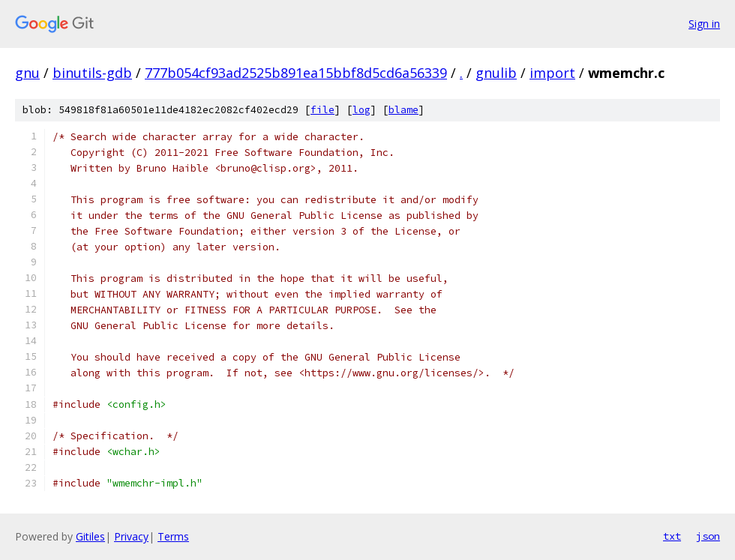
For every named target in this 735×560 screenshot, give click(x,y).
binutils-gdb (92, 73)
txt (672, 536)
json (708, 536)
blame (403, 110)
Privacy (131, 536)
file (322, 110)
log (361, 110)
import (552, 73)
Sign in (704, 24)
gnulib (496, 73)
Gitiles (90, 536)
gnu (27, 73)
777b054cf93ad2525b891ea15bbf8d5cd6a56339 (296, 73)
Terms (173, 536)
